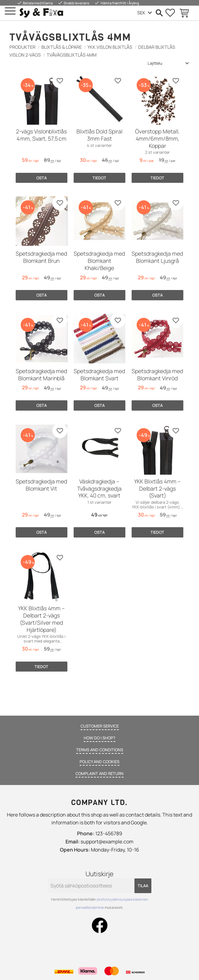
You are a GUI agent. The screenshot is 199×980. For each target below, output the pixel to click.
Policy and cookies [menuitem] (99, 762)
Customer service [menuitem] (100, 726)
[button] (10, 11)
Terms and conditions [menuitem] (100, 750)
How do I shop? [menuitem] (99, 738)
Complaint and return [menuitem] (99, 773)
